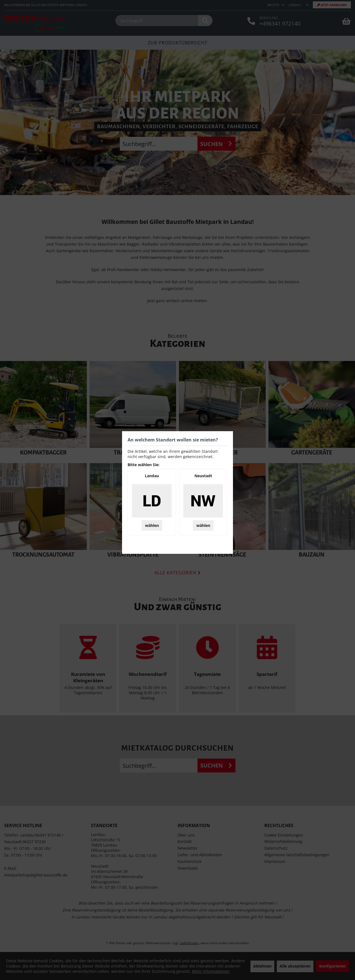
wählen (152, 525)
